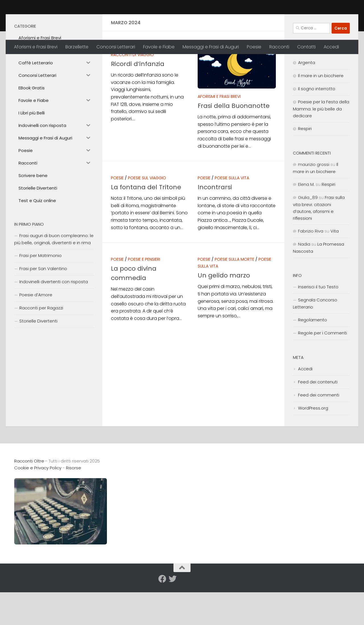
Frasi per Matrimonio (41, 295)
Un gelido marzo (224, 315)
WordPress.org (313, 448)
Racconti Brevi (151, 88)
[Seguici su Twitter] (173, 619)
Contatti (306, 47)
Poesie (254, 47)
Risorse (74, 508)
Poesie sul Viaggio (147, 218)
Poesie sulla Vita (232, 218)
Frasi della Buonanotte (234, 146)
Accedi (331, 47)
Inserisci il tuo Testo (318, 327)
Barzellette (77, 47)
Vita (335, 271)
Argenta (307, 102)
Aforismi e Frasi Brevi (36, 47)
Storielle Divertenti (38, 361)
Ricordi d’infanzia (138, 104)
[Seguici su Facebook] (162, 619)
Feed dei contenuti (318, 422)
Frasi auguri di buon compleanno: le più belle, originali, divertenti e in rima (54, 279)
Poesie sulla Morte (234, 299)
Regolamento (313, 360)
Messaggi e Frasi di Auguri (211, 47)
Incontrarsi (215, 227)
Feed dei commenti (319, 435)
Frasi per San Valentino (43, 308)
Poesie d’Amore (36, 335)
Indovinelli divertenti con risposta (54, 321)
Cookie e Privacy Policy (38, 508)
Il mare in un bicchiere (321, 115)
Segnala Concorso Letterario (315, 343)
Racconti (279, 47)
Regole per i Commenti (322, 373)
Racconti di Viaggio (132, 94)
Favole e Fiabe (159, 47)
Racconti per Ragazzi (41, 348)
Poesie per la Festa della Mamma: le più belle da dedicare (321, 149)
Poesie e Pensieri (144, 299)
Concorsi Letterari (116, 47)
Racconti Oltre (56, 20)
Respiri (305, 168)
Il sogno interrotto (317, 129)
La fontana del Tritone (146, 227)
